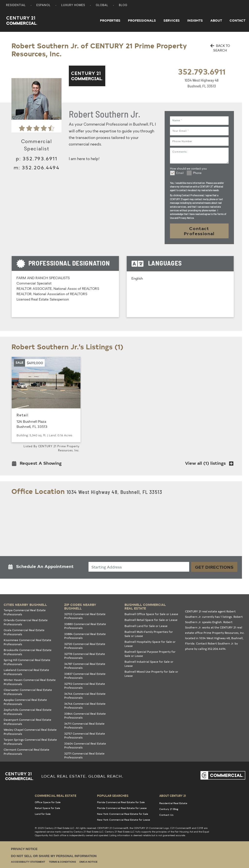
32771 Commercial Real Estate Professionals (84, 756)
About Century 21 (173, 796)
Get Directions (214, 567)
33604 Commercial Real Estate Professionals (85, 746)
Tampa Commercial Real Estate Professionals (25, 612)
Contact (237, 20)
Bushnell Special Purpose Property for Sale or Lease (150, 654)
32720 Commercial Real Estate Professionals (85, 646)
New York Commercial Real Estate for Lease (124, 820)
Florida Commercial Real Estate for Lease (122, 808)
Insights (195, 20)
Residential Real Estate (173, 803)
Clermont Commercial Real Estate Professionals (27, 752)
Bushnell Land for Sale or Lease (146, 626)
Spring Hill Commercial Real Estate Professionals (27, 662)
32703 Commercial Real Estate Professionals (85, 616)
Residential (16, 5)
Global (102, 5)
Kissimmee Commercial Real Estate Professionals (27, 642)
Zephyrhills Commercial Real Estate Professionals (28, 712)
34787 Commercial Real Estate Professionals (85, 666)
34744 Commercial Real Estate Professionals (85, 696)
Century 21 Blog (169, 809)
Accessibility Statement (28, 862)
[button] (38, 464)
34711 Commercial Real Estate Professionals (84, 726)
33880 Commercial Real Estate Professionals (85, 626)
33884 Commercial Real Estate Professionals (85, 636)
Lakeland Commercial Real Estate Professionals (26, 672)
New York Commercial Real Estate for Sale (123, 814)
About (216, 20)
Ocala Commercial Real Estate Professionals (24, 632)
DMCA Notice (89, 862)
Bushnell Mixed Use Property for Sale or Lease (151, 674)
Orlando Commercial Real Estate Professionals (26, 622)
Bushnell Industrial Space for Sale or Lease (149, 664)
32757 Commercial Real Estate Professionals (85, 736)
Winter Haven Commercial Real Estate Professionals (30, 682)
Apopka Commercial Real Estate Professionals (25, 702)
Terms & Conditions (62, 862)
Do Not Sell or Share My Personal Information (54, 856)
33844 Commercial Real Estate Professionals (85, 716)
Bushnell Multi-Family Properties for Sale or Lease (149, 634)
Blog (123, 5)
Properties (110, 20)
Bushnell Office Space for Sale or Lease (151, 614)
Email (180, 173)
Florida (190, 643)
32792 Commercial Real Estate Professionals (85, 686)
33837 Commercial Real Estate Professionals (85, 676)
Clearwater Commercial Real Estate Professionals (28, 692)
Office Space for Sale (48, 802)
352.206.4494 (41, 167)
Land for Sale (43, 814)
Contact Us (166, 815)
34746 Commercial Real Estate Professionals (85, 706)
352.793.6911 (202, 71)
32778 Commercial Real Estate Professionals (85, 656)
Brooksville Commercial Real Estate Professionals (28, 652)
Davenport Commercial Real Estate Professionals (27, 722)
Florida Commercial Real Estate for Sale (121, 802)
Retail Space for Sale (47, 808)
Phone (197, 173)
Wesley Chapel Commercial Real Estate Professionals (30, 732)
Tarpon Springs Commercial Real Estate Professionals (30, 742)
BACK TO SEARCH (220, 48)
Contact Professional (199, 231)
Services (172, 20)
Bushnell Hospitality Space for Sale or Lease (150, 644)
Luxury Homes (73, 5)
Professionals (142, 20)
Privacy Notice (24, 849)
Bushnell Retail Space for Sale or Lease (151, 620)
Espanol (44, 5)
